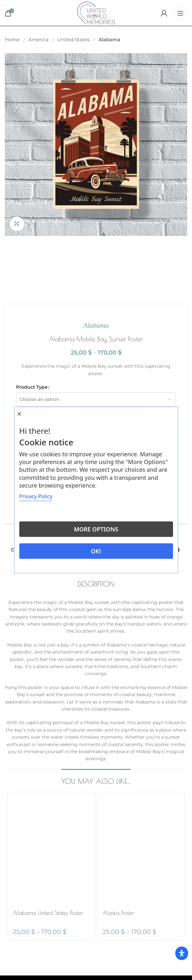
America (39, 39)
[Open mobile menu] (180, 13)
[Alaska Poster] (141, 849)
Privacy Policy (36, 496)
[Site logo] (96, 13)
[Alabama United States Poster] (51, 849)
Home (13, 39)
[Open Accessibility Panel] (182, 953)
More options (96, 529)
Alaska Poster (119, 913)
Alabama (109, 39)
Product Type (32, 387)
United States (74, 39)
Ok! (96, 551)
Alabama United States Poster (48, 913)
